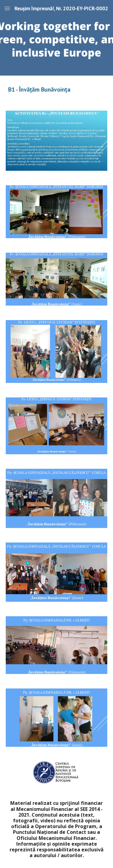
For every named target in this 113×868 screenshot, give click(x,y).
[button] (7, 8)
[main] (57, 89)
